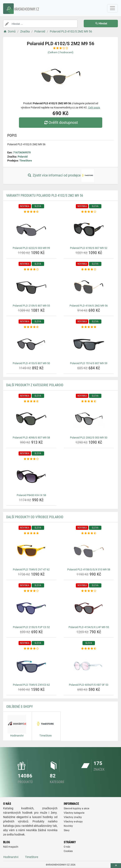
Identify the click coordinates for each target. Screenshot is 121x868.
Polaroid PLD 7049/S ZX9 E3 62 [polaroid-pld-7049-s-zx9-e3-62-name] (31, 685)
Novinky (68, 826)
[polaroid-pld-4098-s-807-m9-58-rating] (31, 401)
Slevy (67, 830)
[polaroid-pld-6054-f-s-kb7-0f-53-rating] (89, 649)
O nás (67, 847)
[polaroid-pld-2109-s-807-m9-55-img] (31, 287)
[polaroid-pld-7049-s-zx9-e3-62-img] (31, 666)
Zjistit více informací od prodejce (60, 176)
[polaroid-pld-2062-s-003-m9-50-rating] (89, 401)
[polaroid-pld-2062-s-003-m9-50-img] (89, 419)
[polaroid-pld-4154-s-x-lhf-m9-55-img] (89, 608)
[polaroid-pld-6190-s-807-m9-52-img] (89, 229)
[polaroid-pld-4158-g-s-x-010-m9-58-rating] (89, 533)
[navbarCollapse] (112, 8)
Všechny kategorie (74, 813)
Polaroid (23, 157)
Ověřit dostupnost (60, 122)
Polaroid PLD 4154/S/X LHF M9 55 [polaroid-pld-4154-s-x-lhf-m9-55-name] (89, 627)
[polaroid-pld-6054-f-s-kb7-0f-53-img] (89, 666)
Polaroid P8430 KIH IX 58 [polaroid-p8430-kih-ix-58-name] (31, 495)
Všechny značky (73, 817)
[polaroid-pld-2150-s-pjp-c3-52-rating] (31, 591)
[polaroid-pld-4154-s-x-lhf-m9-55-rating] (89, 591)
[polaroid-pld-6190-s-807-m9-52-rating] (89, 212)
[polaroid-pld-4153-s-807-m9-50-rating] (31, 327)
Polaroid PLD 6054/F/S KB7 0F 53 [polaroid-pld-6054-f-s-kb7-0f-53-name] (89, 685)
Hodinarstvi (11, 857)
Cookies (68, 851)
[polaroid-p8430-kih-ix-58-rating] (31, 459)
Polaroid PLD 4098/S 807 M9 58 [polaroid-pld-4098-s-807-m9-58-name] (31, 438)
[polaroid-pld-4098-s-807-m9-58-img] (31, 419)
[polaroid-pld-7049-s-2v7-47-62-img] (31, 551)
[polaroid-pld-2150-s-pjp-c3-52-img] (31, 608)
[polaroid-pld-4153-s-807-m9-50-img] (31, 345)
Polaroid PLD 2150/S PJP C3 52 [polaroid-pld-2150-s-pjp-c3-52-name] (31, 627)
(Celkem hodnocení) (61, 52)
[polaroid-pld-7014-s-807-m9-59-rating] (89, 327)
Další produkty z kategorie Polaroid (35, 385)
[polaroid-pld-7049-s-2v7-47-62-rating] (31, 533)
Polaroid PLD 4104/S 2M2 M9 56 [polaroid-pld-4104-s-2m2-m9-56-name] (89, 306)
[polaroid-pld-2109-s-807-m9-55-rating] (31, 269)
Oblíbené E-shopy (19, 707)
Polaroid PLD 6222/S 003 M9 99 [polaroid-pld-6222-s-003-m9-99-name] (31, 248)
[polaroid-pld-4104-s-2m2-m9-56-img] (89, 287)
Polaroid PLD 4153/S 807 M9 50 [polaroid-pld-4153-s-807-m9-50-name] (31, 363)
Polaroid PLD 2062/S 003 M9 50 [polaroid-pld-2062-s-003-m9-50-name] (89, 438)
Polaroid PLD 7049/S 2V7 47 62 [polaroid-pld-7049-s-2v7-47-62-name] (31, 569)
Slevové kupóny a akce (76, 808)
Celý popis (94, 107)
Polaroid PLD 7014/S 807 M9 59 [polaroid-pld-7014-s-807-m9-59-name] (89, 363)
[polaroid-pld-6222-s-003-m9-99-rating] (31, 212)
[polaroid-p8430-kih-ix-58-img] (31, 477)
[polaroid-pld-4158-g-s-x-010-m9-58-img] (89, 551)
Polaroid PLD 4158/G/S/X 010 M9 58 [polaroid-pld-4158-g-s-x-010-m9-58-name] (89, 569)
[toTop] (116, 866)
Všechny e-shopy (73, 822)
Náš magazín (11, 847)
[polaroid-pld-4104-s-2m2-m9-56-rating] (89, 269)
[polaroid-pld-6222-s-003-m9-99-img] (31, 229)
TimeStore (26, 161)
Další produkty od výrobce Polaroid (35, 517)
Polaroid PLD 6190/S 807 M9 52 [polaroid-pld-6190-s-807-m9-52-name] (89, 248)
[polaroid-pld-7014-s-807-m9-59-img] (89, 345)
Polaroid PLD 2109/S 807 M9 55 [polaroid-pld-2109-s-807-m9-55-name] (31, 306)
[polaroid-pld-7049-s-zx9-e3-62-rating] (31, 649)
